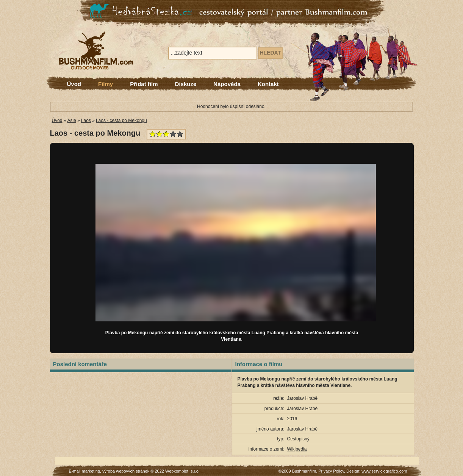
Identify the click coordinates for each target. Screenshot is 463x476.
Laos (86, 121)
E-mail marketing (85, 471)
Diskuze (186, 84)
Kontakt (268, 84)
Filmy (106, 84)
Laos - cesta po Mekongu (121, 121)
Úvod (74, 84)
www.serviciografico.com (384, 471)
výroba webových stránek (126, 471)
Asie (72, 121)
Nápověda (227, 84)
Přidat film (144, 84)
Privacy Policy (331, 471)
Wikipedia (297, 449)
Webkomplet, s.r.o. (182, 471)
